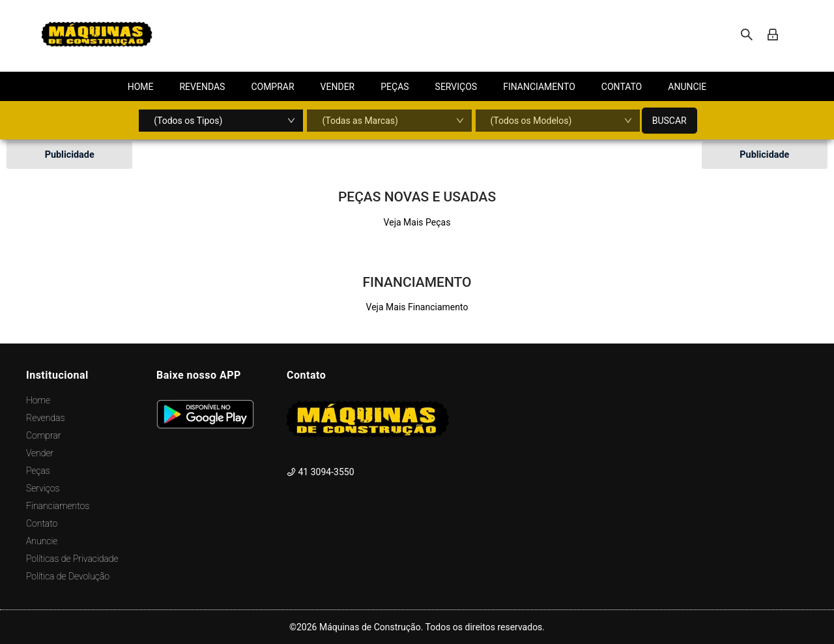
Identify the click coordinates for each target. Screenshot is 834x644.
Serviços (43, 488)
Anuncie (42, 541)
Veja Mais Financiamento (417, 307)
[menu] (417, 86)
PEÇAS (395, 87)
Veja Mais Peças (417, 222)
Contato (42, 523)
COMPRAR (272, 87)
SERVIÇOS (456, 87)
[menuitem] (141, 87)
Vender (40, 453)
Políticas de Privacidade (72, 559)
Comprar (43, 435)
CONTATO (622, 87)
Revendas (45, 418)
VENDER (338, 87)
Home (38, 400)
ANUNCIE (687, 87)
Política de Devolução (68, 576)
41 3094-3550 (321, 472)
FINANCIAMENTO (539, 87)
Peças (38, 471)
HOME (141, 87)
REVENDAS (202, 87)
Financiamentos (58, 506)
